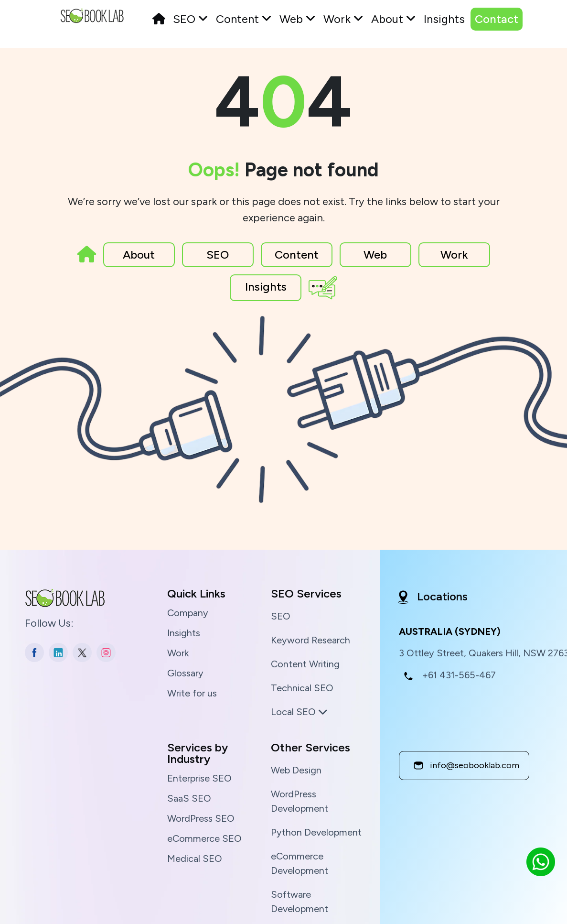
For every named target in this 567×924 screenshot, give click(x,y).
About (394, 19)
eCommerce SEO (204, 838)
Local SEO (299, 712)
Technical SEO (302, 688)
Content (244, 19)
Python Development (316, 832)
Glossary (185, 673)
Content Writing (305, 664)
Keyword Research (310, 640)
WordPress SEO (201, 818)
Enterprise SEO (199, 778)
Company (188, 613)
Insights (444, 19)
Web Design (296, 770)
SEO (191, 19)
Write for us (192, 693)
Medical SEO (195, 859)
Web (298, 19)
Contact (497, 19)
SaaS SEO (189, 798)
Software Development (300, 902)
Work (343, 19)
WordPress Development (300, 801)
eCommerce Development (300, 863)
